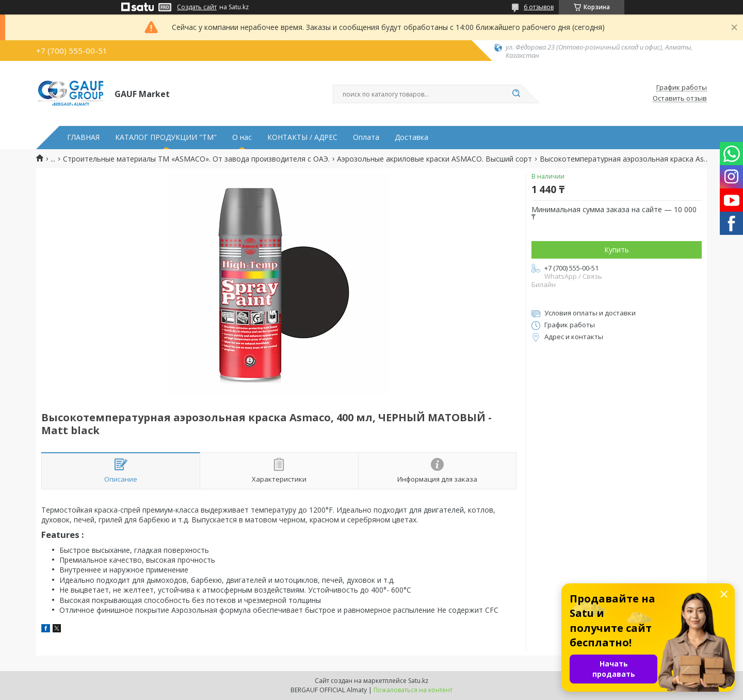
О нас (242, 137)
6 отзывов (539, 7)
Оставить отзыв (680, 99)
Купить (617, 250)
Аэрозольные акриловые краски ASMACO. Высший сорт (434, 159)
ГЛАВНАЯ (83, 137)
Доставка (411, 137)
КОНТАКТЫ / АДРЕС (302, 137)
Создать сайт (197, 7)
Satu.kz (418, 681)
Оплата (366, 137)
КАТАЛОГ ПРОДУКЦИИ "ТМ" (166, 137)
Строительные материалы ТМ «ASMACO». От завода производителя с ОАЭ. (196, 159)
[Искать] (516, 94)
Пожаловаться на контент (413, 690)
